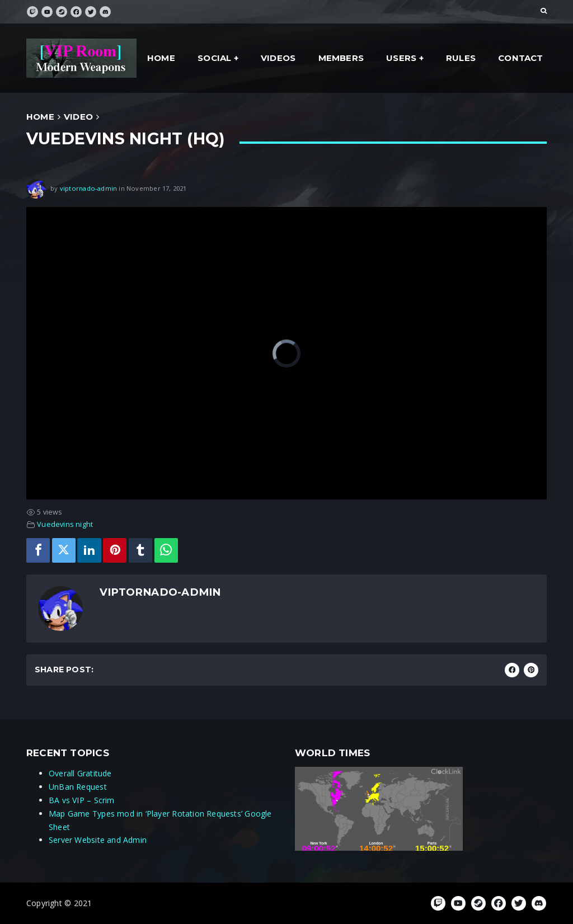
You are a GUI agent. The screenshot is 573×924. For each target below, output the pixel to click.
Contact (520, 58)
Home (161, 58)
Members (341, 58)
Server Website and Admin (98, 840)
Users (401, 58)
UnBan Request (78, 787)
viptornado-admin (88, 188)
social (214, 58)
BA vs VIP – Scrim (82, 800)
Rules (461, 58)
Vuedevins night (65, 524)
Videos (278, 58)
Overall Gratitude (80, 773)
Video (78, 117)
